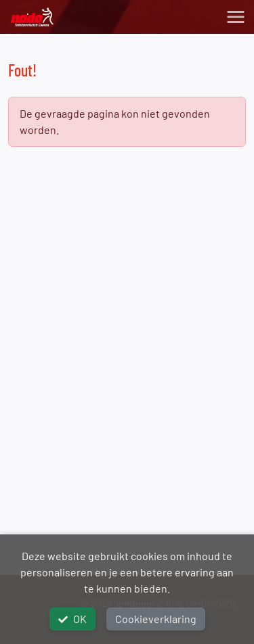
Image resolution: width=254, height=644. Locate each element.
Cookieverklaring (156, 619)
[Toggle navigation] (236, 17)
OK (72, 619)
